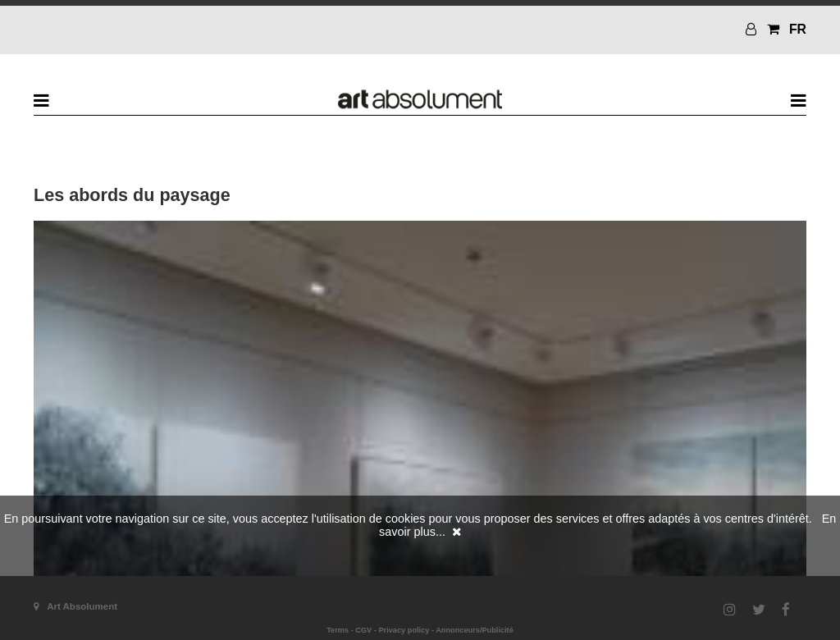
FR (798, 29)
